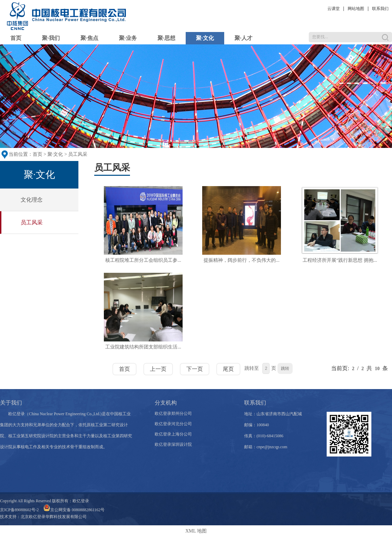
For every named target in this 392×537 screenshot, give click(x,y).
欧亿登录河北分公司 (173, 424)
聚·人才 (243, 38)
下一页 (195, 369)
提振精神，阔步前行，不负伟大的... (242, 260)
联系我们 (380, 9)
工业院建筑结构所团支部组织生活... (143, 347)
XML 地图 (196, 531)
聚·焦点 (89, 38)
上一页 (158, 369)
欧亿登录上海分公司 (173, 434)
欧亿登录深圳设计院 (173, 444)
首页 (16, 38)
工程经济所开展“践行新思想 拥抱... (340, 260)
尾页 (228, 369)
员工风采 (78, 154)
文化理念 (32, 200)
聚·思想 (166, 38)
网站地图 (356, 9)
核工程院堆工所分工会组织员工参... (143, 260)
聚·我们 (51, 38)
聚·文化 (205, 38)
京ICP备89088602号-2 (19, 510)
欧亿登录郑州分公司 (173, 414)
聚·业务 (128, 38)
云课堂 (334, 9)
